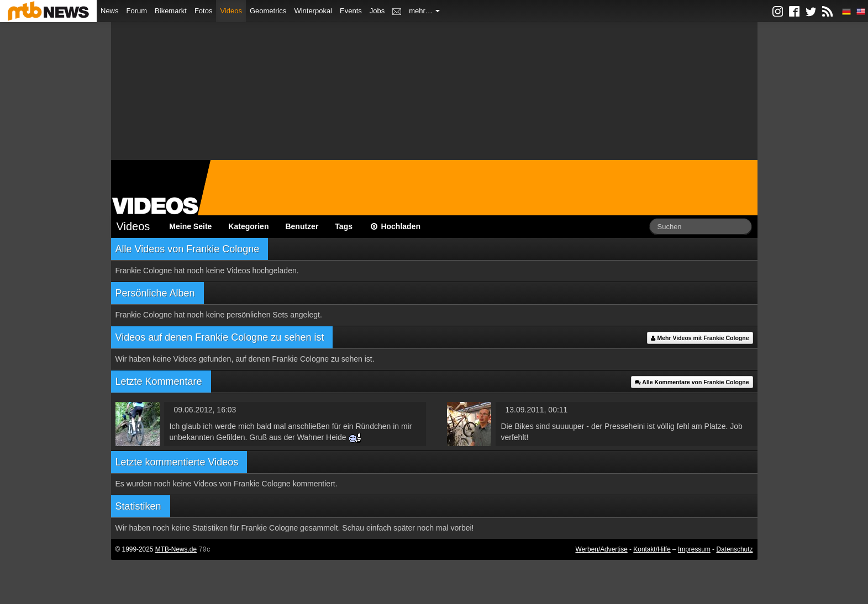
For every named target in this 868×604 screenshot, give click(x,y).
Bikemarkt (171, 11)
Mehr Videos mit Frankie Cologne (700, 338)
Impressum (694, 549)
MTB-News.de (176, 549)
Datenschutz (734, 549)
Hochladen (395, 226)
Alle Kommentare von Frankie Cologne (692, 382)
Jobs (377, 11)
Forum (137, 11)
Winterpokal (313, 11)
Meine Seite (190, 226)
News (110, 11)
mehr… (424, 11)
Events (351, 11)
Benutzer (302, 226)
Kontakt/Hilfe (652, 549)
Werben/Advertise (601, 549)
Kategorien (248, 226)
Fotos (204, 11)
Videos (231, 11)
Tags (344, 226)
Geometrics (268, 11)
